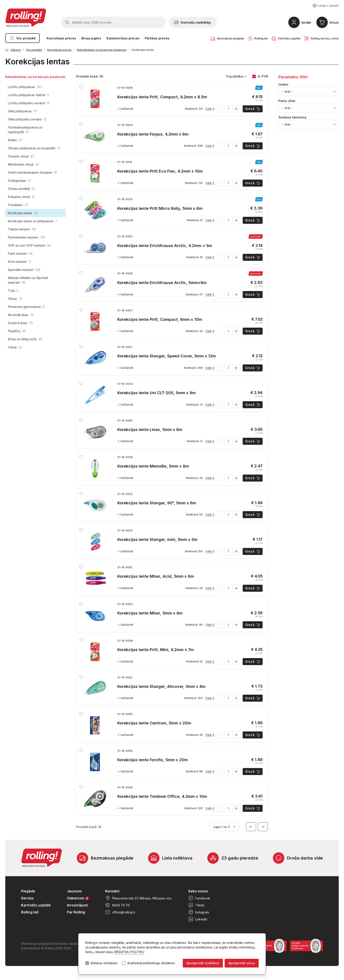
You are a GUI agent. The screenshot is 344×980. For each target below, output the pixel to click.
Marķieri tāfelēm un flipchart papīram (28, 280)
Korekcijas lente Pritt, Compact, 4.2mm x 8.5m (162, 97)
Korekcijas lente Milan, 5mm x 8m (150, 613)
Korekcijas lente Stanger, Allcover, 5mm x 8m (161, 686)
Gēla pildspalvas (23, 111)
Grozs (334, 22)
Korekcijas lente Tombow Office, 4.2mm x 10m (162, 796)
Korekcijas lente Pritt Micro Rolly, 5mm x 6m (160, 208)
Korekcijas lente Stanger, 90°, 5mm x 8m (157, 503)
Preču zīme (287, 101)
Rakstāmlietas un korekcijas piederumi (102, 50)
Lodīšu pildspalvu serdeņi (29, 103)
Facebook (199, 898)
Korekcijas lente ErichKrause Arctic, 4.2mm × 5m (165, 246)
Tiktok (196, 905)
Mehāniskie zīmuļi (23, 164)
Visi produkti (22, 38)
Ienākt (306, 22)
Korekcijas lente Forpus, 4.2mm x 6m (153, 134)
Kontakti (112, 891)
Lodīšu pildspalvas (25, 87)
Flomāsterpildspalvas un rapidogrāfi (25, 130)
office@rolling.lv (120, 912)
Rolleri (15, 140)
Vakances (78, 898)
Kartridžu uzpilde (36, 905)
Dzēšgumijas (19, 181)
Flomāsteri (18, 205)
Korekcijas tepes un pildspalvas (33, 221)
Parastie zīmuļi (21, 156)
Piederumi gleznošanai (26, 307)
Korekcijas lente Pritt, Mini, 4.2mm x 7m (156, 650)
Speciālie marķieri (24, 270)
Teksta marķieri (22, 229)
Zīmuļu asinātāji (21, 189)
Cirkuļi (15, 347)
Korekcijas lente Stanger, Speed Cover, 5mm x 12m (167, 356)
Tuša (13, 290)
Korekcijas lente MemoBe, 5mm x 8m (153, 466)
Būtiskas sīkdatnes (104, 963)
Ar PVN (263, 76)
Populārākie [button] (237, 76)
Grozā (253, 109)
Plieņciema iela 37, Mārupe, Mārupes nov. (139, 898)
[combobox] (309, 92)
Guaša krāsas (20, 323)
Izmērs (283, 85)
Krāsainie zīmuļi (21, 197)
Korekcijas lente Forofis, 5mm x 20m (153, 760)
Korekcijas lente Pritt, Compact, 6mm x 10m (160, 319)
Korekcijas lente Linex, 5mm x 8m (150, 430)
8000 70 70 (117, 905)
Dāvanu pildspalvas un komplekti (34, 148)
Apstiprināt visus (242, 963)
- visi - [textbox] (287, 91)
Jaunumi (74, 891)
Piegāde (28, 891)
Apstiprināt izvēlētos (203, 963)
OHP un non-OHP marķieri (29, 245)
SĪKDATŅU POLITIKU (129, 952)
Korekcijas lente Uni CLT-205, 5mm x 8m (157, 393)
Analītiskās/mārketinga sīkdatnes (151, 963)
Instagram (199, 912)
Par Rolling (76, 912)
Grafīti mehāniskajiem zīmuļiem (32, 172)
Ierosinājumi (77, 905)
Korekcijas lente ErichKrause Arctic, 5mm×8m (162, 283)
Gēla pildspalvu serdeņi (27, 119)
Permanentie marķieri (26, 237)
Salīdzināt (125, 109)
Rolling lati (30, 912)
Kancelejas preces (61, 38)
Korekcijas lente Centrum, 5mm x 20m (154, 723)
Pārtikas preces (157, 38)
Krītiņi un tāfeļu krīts (25, 339)
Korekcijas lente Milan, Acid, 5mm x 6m (156, 576)
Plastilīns (17, 331)
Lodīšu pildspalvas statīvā (28, 95)
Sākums (16, 50)
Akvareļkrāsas (21, 315)
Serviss (27, 898)
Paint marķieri (20, 253)
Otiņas (15, 299)
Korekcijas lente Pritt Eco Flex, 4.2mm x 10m (160, 171)
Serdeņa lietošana (292, 117)
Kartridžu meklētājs (192, 22)
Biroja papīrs (91, 38)
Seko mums (198, 891)
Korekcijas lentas (143, 50)
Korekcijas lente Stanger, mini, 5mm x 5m (157, 539)
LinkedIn (198, 919)
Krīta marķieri (19, 262)
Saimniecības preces (123, 38)
